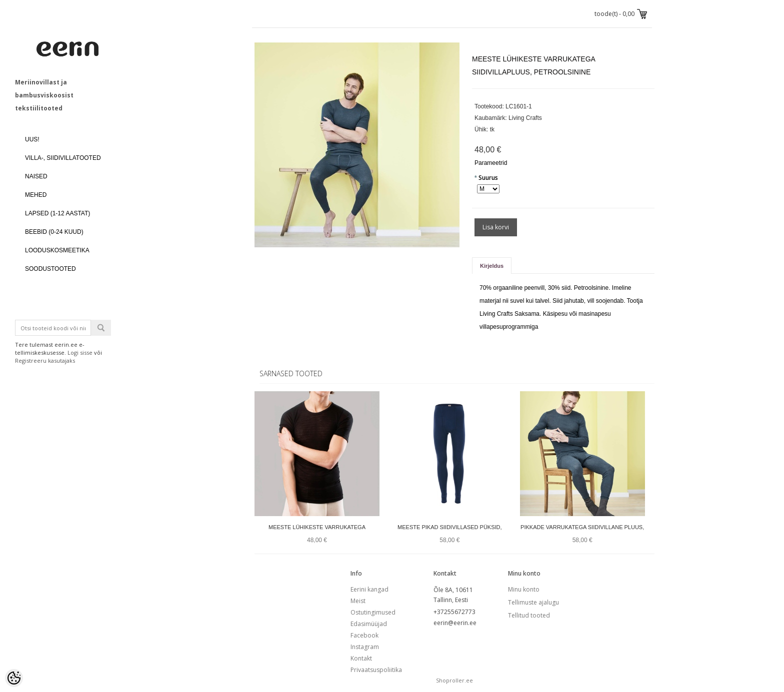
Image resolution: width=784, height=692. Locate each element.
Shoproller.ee (454, 680)
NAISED (36, 176)
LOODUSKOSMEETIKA (57, 250)
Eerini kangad (369, 589)
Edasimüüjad (369, 624)
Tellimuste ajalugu (533, 602)
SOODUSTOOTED (50, 269)
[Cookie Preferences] (14, 678)
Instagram (365, 647)
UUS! (32, 139)
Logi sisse (80, 352)
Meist (358, 601)
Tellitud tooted (529, 615)
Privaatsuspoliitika (376, 670)
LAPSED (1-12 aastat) (57, 213)
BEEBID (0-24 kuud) (54, 232)
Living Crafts (525, 118)
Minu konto (524, 589)
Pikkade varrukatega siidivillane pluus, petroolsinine (582, 534)
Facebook (364, 635)
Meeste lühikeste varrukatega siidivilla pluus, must (317, 534)
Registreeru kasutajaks (45, 360)
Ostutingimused (373, 612)
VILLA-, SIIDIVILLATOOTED (63, 158)
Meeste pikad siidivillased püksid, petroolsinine (449, 534)
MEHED (36, 195)
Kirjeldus (492, 266)
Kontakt (361, 658)
